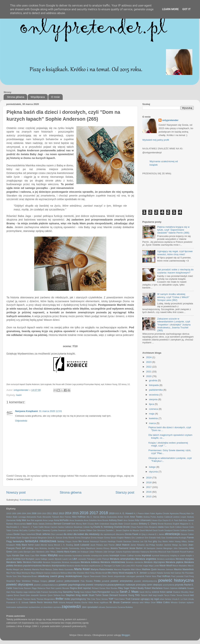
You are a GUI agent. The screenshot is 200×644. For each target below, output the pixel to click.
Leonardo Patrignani (87, 559)
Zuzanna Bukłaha (125, 607)
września (154, 395)
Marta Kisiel (82, 569)
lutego (153, 467)
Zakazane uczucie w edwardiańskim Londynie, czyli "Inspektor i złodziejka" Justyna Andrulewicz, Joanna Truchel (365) (174, 325)
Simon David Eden (22, 595)
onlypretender (170, 120)
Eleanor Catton (187, 534)
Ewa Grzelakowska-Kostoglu (174, 538)
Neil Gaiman (176, 573)
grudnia (153, 380)
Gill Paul (148, 541)
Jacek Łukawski (82, 545)
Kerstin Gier (18, 556)
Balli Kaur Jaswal (186, 520)
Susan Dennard (110, 595)
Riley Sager (124, 588)
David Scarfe (158, 530)
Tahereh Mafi (146, 595)
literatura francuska (33, 562)
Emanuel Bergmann (38, 538)
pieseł (52, 581)
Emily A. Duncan (55, 538)
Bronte (161, 524)
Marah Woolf (166, 566)
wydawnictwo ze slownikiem (41, 607)
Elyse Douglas (23, 538)
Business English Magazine (176, 524)
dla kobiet (79, 534)
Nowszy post (16, 492)
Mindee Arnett (101, 573)
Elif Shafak (11, 538)
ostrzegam (131, 576)
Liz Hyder (117, 566)
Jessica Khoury (103, 548)
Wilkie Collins (163, 602)
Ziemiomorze (111, 607)
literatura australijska (166, 559)
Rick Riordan (112, 588)
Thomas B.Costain (14, 599)
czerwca (154, 409)
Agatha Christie (163, 513)
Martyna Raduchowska (102, 569)
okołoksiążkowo (74, 576)
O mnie (55, 97)
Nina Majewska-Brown (27, 576)
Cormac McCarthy (20, 530)
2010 (44, 513)
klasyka (53, 555)
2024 (149, 357)
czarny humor (73, 530)
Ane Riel (31, 520)
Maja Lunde (154, 566)
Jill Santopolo (150, 548)
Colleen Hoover (182, 527)
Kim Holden (41, 556)
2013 (61, 513)
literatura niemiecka (135, 562)
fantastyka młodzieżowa (41, 541)
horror (31, 545)
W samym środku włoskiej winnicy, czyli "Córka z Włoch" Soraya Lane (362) (173, 297)
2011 (49, 513)
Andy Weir (21, 520)
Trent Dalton (120, 599)
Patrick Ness (151, 576)
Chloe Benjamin (150, 527)
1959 (14, 513)
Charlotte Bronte (122, 527)
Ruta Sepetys (17, 592)
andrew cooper (180, 517)
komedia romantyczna (92, 556)
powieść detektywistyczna (145, 581)
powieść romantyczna (96, 585)
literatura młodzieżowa (113, 562)
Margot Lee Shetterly (22, 569)
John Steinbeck (38, 552)
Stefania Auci (59, 595)
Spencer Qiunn (46, 595)
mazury (47, 573)
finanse (86, 541)
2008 (34, 513)
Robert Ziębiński (171, 588)
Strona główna (16, 97)
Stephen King (73, 595)
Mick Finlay (90, 573)
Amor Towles (136, 517)
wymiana (57, 607)
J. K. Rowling (67, 545)
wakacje (135, 602)
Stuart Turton (95, 595)
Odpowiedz (21, 421)
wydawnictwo (23, 607)
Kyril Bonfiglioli (28, 559)
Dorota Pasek (132, 534)
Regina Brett (76, 588)
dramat (151, 534)
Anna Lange (48, 520)
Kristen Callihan (127, 556)
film (80, 541)
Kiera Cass (30, 556)
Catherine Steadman (74, 527)
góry (155, 541)
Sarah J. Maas (129, 592)
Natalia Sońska (164, 573)
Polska (97, 581)
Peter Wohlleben (24, 581)
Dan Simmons (99, 530)
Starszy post (125, 492)
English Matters (124, 538)
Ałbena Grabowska (109, 517)
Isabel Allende (41, 545)
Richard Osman (99, 588)
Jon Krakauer (83, 552)
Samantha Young (71, 592)
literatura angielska (146, 559)
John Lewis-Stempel (22, 552)
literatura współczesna (91, 566)
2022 (149, 367)
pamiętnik (140, 576)
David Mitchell (146, 530)
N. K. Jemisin (141, 573)
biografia (114, 524)
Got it (186, 9)
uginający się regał (150, 599)
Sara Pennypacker (101, 592)
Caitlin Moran (44, 527)
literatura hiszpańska (52, 562)
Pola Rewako (87, 581)
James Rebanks (138, 545)
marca (153, 423)
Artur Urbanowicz (143, 520)
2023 (149, 362)
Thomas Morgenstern (46, 599)
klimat (61, 556)
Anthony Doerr (116, 520)
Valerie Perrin (36, 602)
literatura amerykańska (122, 559)
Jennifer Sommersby (70, 548)
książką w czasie (178, 556)
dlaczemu (120, 534)
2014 (68, 513)
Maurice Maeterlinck (184, 569)
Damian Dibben (86, 530)
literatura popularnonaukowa (28, 566)
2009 (39, 513)
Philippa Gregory (40, 581)
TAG (137, 595)
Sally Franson (42, 592)
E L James (160, 534)
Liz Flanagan (106, 566)
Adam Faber (150, 513)
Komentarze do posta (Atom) (35, 500)
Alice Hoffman (79, 517)
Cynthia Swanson (58, 530)
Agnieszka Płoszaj (178, 513)
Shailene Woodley (181, 592)
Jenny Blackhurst (88, 548)
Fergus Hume (71, 541)
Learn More (170, 9)
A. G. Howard (126, 513)
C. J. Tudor (33, 527)
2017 (149, 487)
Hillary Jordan (188, 541)
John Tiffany (50, 552)
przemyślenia (169, 585)
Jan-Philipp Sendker (154, 545)
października (156, 390)
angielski (39, 520)
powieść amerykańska (122, 581)
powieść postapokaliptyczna (46, 585)
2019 (149, 478)
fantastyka (18, 541)
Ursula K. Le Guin (180, 599)
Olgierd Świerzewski (92, 576)
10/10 (9, 513)
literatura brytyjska (185, 559)
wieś (142, 602)
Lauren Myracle (55, 559)
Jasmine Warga (171, 545)
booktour (135, 524)
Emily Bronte (69, 538)
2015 (149, 497)
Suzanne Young (126, 595)
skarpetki (35, 595)
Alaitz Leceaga (19, 517)
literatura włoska (73, 566)
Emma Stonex (111, 538)
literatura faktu (14, 562)
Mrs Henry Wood (116, 573)
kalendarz (136, 552)
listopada (154, 385)
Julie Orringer (109, 552)
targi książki (158, 595)
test (192, 595)
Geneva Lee (138, 541)
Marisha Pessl (38, 569)
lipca (152, 404)
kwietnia (154, 418)
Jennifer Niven (54, 548)
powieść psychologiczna (72, 585)
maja (152, 414)
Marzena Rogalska (122, 569)
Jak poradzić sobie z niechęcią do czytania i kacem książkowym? (175, 271)
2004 (24, 513)
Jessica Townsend (119, 548)
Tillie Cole (91, 599)
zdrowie (102, 607)
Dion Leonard (57, 534)
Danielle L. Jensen (114, 530)
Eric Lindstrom (138, 538)
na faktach (152, 573)
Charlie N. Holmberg (103, 527)
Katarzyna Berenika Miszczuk (153, 552)
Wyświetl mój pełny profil (156, 140)
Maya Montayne (23, 573)
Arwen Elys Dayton (160, 520)
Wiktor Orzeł (150, 602)
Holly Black (21, 545)
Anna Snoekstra (76, 520)
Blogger (126, 635)
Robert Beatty (137, 588)
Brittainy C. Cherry (148, 524)
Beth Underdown (102, 524)
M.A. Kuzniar (137, 566)
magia (145, 566)
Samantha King (55, 592)
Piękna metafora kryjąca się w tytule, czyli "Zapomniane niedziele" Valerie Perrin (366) (173, 230)
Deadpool (168, 530)
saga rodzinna (30, 592)
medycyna (55, 573)
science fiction (159, 592)
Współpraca (38, 97)
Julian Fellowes (96, 552)
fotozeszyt (95, 541)
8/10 (117, 513)
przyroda (179, 585)
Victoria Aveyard (66, 602)
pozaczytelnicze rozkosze (121, 585)
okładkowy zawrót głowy (51, 576)
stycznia (154, 472)
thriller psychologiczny (75, 599)
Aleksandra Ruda (34, 517)
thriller (60, 599)
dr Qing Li (143, 534)
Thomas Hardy (29, 599)
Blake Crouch (124, 524)
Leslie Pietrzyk (103, 559)
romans (182, 588)
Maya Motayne (37, 573)
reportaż (87, 588)
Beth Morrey (77, 524)
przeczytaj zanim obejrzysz (149, 585)
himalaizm (11, 545)
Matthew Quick (149, 569)
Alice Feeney (65, 517)
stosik (85, 595)
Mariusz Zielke (52, 569)
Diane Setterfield (28, 534)
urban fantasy (165, 599)
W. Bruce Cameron (120, 602)
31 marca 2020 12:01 (50, 411)
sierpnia (154, 399)
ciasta (161, 527)
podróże (60, 581)
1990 (19, 513)
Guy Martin (163, 541)
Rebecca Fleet (44, 588)
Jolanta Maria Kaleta (66, 552)
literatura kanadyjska (71, 562)
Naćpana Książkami (26, 411)
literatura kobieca (90, 562)
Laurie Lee (67, 559)
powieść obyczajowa (20, 584)
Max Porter (11, 573)
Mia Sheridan (79, 573)
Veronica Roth (51, 602)
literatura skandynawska (54, 566)
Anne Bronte (103, 520)
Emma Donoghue (83, 538)
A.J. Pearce (139, 513)
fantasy (61, 541)
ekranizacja (172, 534)
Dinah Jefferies (43, 534)
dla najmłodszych (108, 534)
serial (169, 592)
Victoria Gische (81, 602)
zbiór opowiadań (90, 607)
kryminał (146, 555)
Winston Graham (178, 602)
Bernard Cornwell (62, 524)
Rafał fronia (18, 588)
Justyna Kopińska (123, 552)
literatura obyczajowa (154, 562)
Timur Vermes (102, 599)
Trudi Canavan (133, 599)
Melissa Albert (66, 573)
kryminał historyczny (161, 556)
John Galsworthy (181, 548)
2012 (55, 513)
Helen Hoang (175, 541)
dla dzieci (68, 534)
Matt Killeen (136, 569)
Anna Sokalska (90, 520)
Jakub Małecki (122, 545)
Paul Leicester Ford (180, 576)
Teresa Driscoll (183, 595)
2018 (149, 482)
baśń (19, 395)
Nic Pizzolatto (188, 573)
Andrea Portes (150, 517)
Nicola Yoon (12, 576)
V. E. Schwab (22, 602)
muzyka (129, 573)
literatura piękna (174, 562)
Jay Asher (183, 545)
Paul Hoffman (164, 576)
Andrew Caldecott (165, 517)
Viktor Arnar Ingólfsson (98, 602)
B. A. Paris (174, 520)
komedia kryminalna (73, 556)
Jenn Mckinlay (41, 548)
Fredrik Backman (124, 541)
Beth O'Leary (88, 524)
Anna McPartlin (61, 520)
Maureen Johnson (165, 569)
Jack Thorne (109, 545)
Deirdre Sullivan (180, 530)
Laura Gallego (41, 559)
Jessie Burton (136, 548)
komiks (106, 556)
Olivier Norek (107, 576)
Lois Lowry (126, 566)
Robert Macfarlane (154, 588)
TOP (111, 599)
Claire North (169, 527)
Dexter (17, 534)
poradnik (105, 581)
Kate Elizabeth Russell (177, 552)
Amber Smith (123, 517)
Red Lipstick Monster (60, 588)
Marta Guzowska (66, 569)
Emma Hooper (97, 538)
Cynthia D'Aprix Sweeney (39, 530)
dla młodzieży (92, 534)
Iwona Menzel (54, 545)
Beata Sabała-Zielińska (43, 524)
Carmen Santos (57, 527)
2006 (29, 513)
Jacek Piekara (96, 545)
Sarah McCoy (145, 592)
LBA (75, 559)
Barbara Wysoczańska (16, 524)
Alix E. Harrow (93, 517)
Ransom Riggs (30, 588)
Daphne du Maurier (131, 530)
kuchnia (17, 559)
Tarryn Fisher (170, 595)
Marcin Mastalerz (180, 566)
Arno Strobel (129, 520)
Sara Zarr (115, 592)
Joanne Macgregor (164, 548)
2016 (149, 492)
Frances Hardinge (108, 541)
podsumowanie (72, 581)
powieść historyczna (176, 580)
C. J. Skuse (23, 527)
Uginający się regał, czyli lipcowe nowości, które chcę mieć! (175, 253)
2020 (149, 376)
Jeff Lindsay (28, 548)
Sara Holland (86, 592)
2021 (149, 372)
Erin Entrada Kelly (153, 538)
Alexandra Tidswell (51, 517)
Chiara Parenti (137, 527)
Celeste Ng (88, 527)
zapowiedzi (71, 607)
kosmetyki (114, 556)
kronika (138, 556)
